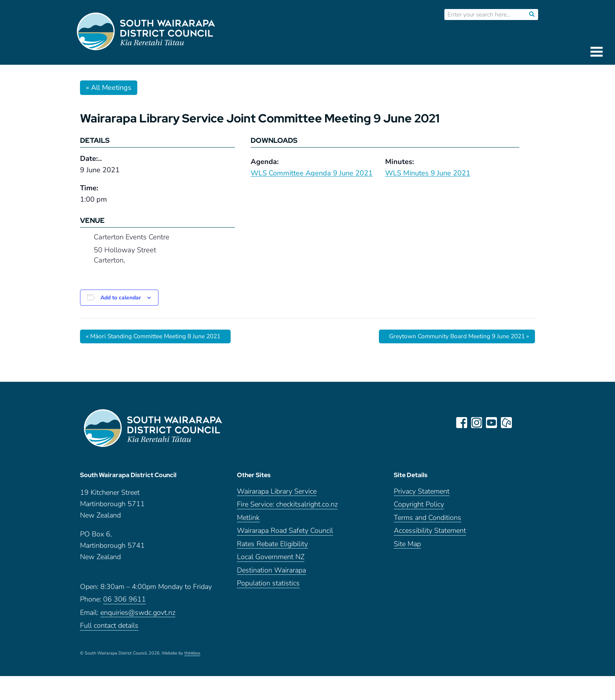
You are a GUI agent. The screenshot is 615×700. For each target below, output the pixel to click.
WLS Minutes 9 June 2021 (428, 173)
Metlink (248, 521)
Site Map (407, 547)
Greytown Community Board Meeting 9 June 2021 (456, 336)
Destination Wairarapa (271, 573)
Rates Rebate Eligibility (272, 547)
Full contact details (109, 629)
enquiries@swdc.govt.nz (138, 616)
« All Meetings (109, 87)
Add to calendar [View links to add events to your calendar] (121, 298)
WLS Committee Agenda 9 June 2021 (312, 173)
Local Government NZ (271, 560)
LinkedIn (522, 423)
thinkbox (192, 656)
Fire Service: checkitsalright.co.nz (287, 508)
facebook (462, 423)
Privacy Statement (422, 495)
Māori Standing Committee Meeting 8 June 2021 (157, 336)
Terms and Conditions (428, 521)
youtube (492, 423)
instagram (477, 423)
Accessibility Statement (430, 534)
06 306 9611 (125, 602)
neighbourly (507, 423)
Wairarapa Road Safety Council (285, 534)
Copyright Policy (419, 508)
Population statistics (268, 586)
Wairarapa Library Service (277, 495)
